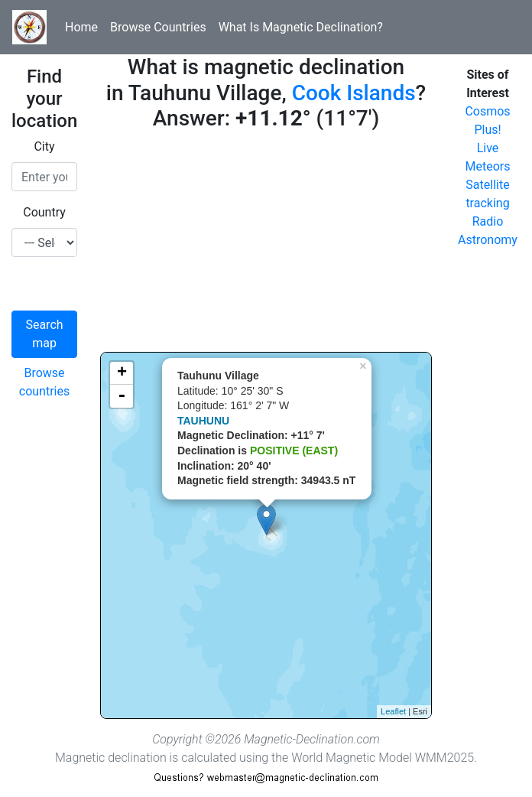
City (44, 146)
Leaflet (393, 711)
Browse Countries (158, 27)
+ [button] (122, 373)
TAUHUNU (203, 421)
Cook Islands (354, 93)
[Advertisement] (266, 245)
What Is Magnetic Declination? (301, 27)
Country (44, 212)
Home (81, 27)
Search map (44, 334)
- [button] (122, 396)
